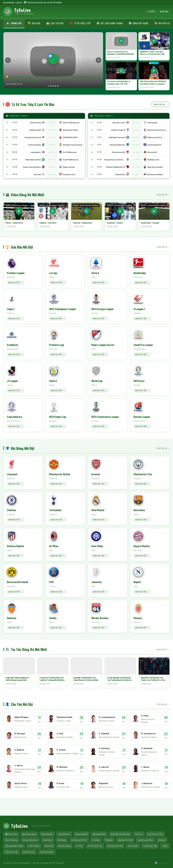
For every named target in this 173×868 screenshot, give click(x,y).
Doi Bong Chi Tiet (79, 840)
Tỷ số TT (151, 12)
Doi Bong (62, 840)
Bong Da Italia (81, 834)
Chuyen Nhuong (30, 840)
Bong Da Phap (99, 834)
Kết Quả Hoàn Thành (14, 846)
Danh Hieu (48, 840)
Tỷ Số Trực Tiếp (150, 846)
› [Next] (98, 60)
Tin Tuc (79, 846)
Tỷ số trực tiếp (80, 23)
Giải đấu (34, 23)
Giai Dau (109, 840)
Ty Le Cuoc (133, 846)
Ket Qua (162, 840)
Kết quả (164, 12)
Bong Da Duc (64, 834)
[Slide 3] (53, 86)
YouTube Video (47, 852)
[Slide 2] (51, 86)
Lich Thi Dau (34, 846)
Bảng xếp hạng (139, 23)
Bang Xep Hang (29, 834)
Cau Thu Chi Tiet (155, 834)
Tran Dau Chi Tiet (115, 846)
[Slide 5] (58, 86)
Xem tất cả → (160, 104)
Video (165, 846)
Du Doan (96, 840)
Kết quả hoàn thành (110, 23)
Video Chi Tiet (11, 852)
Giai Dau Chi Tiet (125, 840)
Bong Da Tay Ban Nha (120, 834)
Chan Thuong (11, 840)
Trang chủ (14, 23)
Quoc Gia (49, 846)
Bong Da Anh (47, 834)
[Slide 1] (48, 86)
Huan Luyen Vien (145, 840)
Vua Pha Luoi (29, 852)
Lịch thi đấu (55, 23)
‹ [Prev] (8, 60)
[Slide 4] (56, 86)
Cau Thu (139, 834)
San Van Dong (64, 846)
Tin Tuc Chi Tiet (95, 846)
